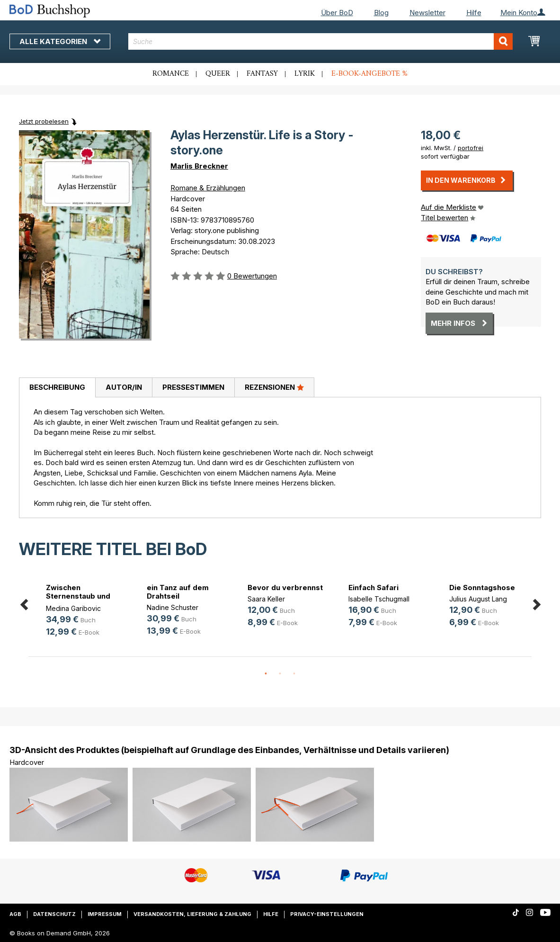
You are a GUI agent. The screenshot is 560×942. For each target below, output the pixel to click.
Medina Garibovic (73, 608)
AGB (15, 914)
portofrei (471, 148)
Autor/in (124, 387)
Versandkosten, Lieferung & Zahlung (192, 914)
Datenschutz (54, 914)
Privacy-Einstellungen (327, 914)
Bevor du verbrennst (285, 588)
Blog (381, 13)
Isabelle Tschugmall (379, 599)
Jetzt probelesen (44, 121)
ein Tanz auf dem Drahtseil (178, 592)
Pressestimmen (193, 387)
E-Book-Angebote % (369, 74)
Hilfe (474, 13)
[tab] (57, 388)
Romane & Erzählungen (208, 188)
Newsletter (427, 13)
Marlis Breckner (199, 166)
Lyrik (305, 74)
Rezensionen (274, 387)
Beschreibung (57, 387)
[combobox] (320, 41)
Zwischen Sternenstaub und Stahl (78, 596)
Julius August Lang (478, 599)
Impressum (105, 914)
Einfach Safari (373, 588)
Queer (218, 74)
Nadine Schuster (173, 607)
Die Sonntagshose (482, 588)
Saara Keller (266, 599)
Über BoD (337, 13)
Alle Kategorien (60, 41)
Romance (171, 74)
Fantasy (262, 74)
